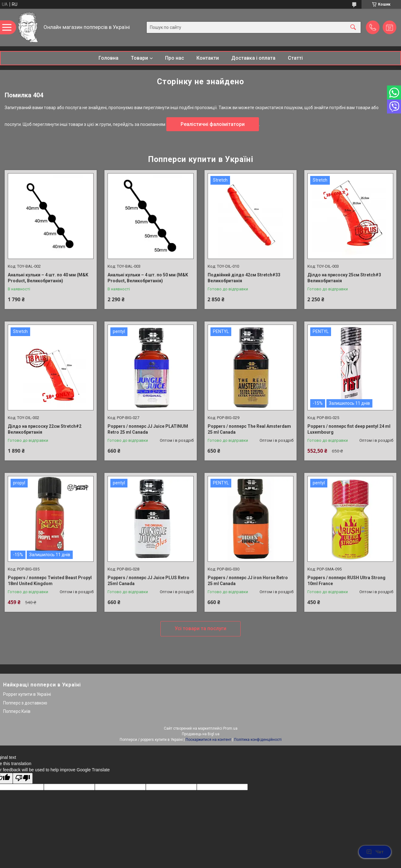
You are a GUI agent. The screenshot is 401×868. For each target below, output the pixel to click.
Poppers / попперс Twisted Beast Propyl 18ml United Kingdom (50, 581)
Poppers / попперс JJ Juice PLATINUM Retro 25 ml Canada (148, 429)
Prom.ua (230, 728)
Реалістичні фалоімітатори (213, 124)
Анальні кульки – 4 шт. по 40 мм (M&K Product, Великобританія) (48, 278)
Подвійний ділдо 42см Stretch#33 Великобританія (244, 278)
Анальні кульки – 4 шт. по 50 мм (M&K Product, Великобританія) (148, 278)
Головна (108, 58)
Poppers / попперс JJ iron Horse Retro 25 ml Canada (248, 581)
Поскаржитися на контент (208, 740)
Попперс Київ (17, 711)
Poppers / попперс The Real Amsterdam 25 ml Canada (249, 429)
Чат (375, 852)
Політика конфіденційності (258, 740)
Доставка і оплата (253, 58)
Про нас (175, 58)
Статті (295, 58)
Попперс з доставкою (25, 703)
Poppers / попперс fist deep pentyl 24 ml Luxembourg (349, 429)
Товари (139, 58)
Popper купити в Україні (27, 694)
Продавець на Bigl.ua (201, 734)
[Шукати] (353, 28)
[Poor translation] (23, 778)
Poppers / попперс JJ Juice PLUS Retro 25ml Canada (148, 581)
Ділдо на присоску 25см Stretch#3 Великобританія (344, 278)
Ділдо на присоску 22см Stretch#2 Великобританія (45, 429)
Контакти (208, 58)
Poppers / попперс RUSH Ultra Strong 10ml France (346, 581)
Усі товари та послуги (200, 628)
